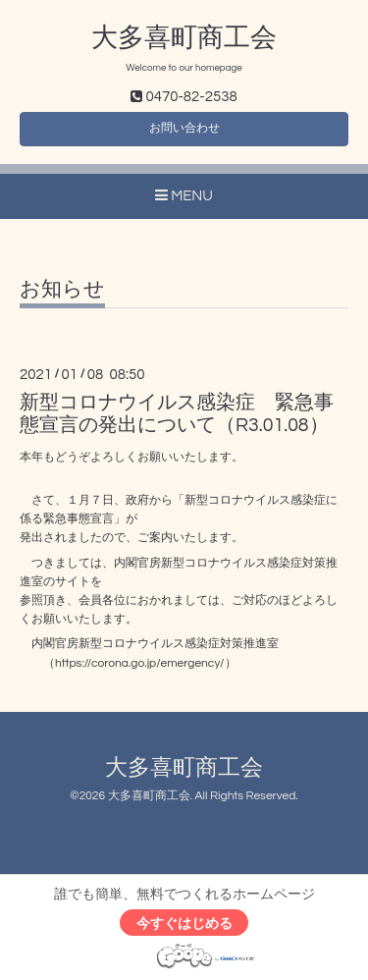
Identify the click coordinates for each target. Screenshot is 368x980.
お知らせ (62, 289)
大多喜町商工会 (184, 38)
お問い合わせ (184, 128)
